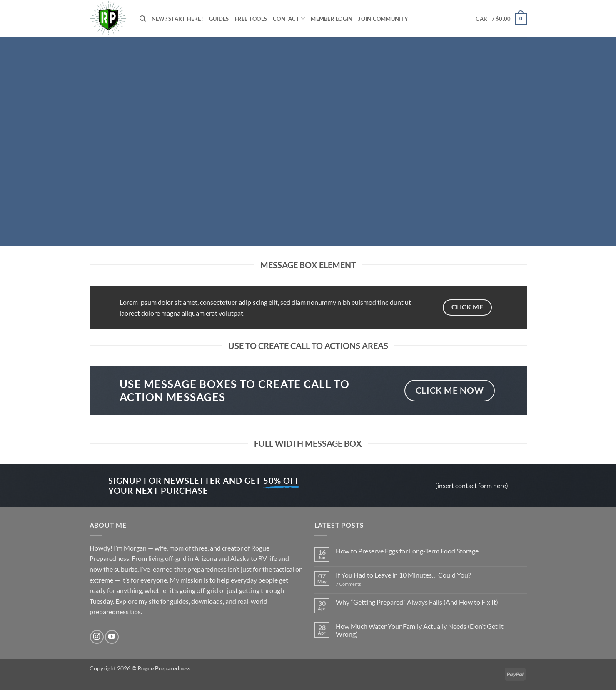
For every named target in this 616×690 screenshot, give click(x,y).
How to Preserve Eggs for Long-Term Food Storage (407, 551)
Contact (289, 19)
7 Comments (358, 584)
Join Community (383, 19)
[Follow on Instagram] (97, 637)
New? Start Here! (177, 19)
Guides (219, 19)
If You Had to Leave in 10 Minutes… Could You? (403, 575)
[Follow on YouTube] (112, 637)
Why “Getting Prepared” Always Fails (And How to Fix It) (417, 602)
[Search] (143, 19)
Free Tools (251, 19)
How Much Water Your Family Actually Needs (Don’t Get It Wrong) (420, 630)
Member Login (332, 19)
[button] (501, 19)
